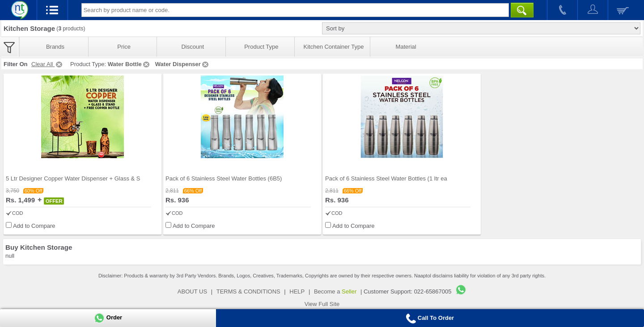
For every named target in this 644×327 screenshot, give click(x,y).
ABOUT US (192, 291)
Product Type (261, 47)
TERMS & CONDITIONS (248, 291)
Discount (193, 47)
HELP (297, 291)
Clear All (47, 64)
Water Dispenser (182, 64)
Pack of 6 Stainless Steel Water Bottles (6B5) (224, 178)
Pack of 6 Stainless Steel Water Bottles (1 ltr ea (386, 178)
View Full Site (322, 304)
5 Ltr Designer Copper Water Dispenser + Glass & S (73, 178)
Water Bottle (129, 64)
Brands (55, 47)
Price (124, 47)
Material (406, 47)
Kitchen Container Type (334, 47)
